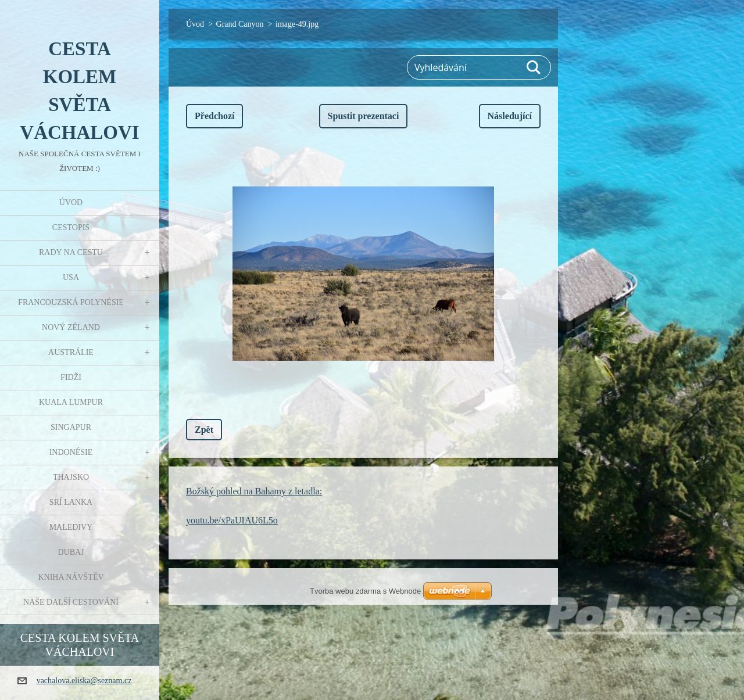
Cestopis (71, 227)
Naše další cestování (71, 602)
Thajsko (71, 477)
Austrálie (71, 352)
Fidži (71, 377)
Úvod (71, 202)
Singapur (71, 427)
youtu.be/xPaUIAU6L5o (232, 520)
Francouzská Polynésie (71, 302)
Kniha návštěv (71, 577)
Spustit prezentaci (364, 116)
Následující (510, 116)
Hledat (534, 67)
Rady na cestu (71, 252)
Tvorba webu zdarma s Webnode (365, 591)
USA (71, 277)
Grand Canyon (240, 24)
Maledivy (71, 527)
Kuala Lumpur (71, 402)
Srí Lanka (71, 502)
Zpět (204, 430)
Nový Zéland (71, 327)
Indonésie (71, 452)
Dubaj (71, 552)
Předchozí (214, 116)
